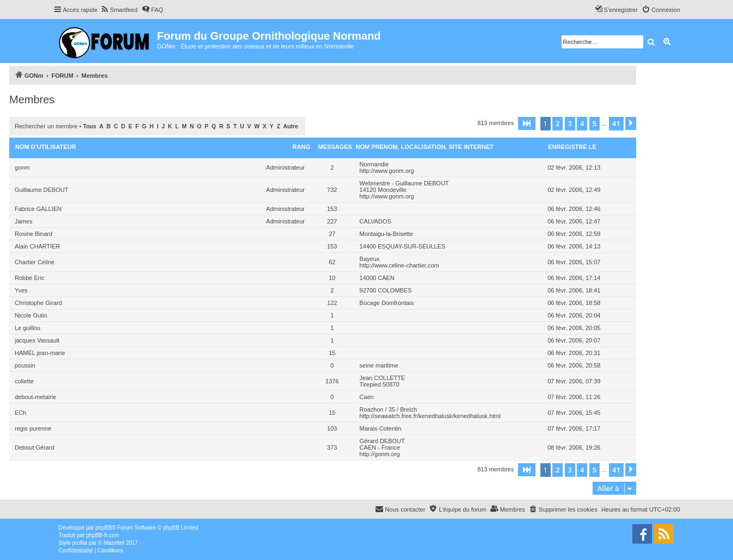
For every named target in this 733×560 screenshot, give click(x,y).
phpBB (103, 528)
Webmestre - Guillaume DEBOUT (404, 183)
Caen (367, 397)
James (23, 221)
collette (24, 381)
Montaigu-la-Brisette (386, 234)
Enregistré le (572, 147)
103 (332, 428)
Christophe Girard (38, 303)
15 (332, 353)
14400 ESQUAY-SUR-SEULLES (403, 246)
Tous (90, 126)
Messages (335, 147)
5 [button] (595, 123)
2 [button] (558, 123)
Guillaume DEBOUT (41, 190)
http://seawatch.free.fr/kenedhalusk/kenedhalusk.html (430, 416)
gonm (22, 167)
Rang (301, 147)
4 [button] (582, 123)
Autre (291, 126)
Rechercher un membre (46, 126)
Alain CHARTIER (38, 246)
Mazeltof (114, 543)
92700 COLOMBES (386, 290)
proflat (80, 543)
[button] (527, 123)
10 (332, 278)
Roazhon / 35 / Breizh (389, 409)
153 (332, 209)
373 (332, 447)
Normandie (374, 164)
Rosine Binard (33, 234)
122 (332, 303)
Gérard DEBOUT (382, 441)
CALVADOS (375, 221)
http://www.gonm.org (387, 171)
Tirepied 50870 (380, 384)
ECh (20, 413)
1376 (332, 381)
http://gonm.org (380, 454)
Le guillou (27, 328)
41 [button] (616, 123)
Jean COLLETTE (383, 378)
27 (332, 234)
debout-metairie (35, 397)
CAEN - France (380, 447)
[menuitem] (119, 10)
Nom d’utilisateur (46, 147)
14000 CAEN (377, 278)
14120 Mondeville (383, 190)
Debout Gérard (35, 447)
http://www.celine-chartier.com (399, 265)
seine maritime (379, 365)
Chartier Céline (35, 262)
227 (332, 221)
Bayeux (370, 259)
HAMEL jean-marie (40, 353)
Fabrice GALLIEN (38, 209)
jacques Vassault (37, 340)
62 (332, 262)
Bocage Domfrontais (387, 303)
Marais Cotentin (381, 428)
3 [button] (570, 123)
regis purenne (33, 428)
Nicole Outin (31, 315)
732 (332, 190)
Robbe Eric (29, 278)
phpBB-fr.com (103, 535)
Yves (21, 290)
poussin (25, 365)
